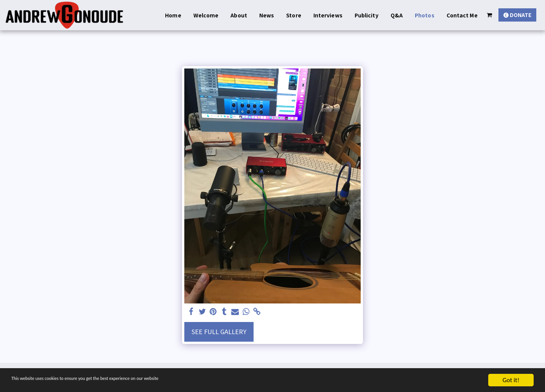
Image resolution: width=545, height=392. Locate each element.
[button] (490, 15)
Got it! (511, 380)
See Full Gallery (219, 331)
